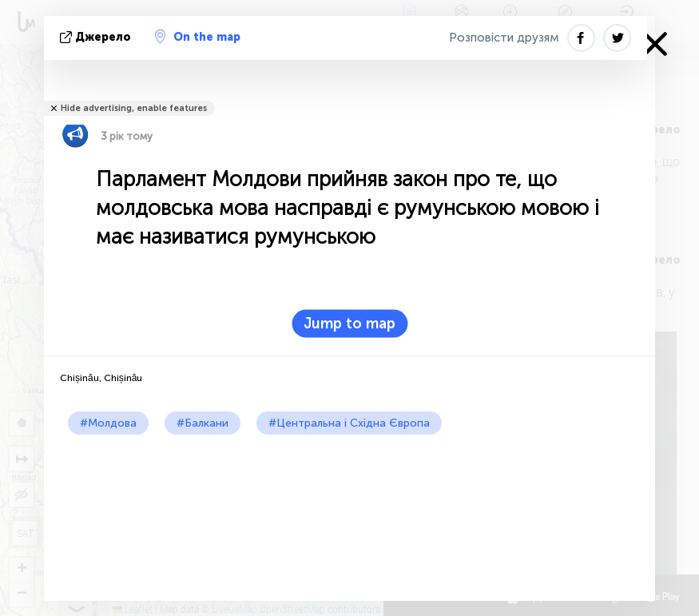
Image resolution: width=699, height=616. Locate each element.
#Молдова (108, 423)
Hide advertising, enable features (134, 108)
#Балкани (203, 423)
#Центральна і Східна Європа (349, 423)
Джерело (97, 37)
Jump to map (349, 324)
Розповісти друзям (504, 38)
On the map (198, 37)
